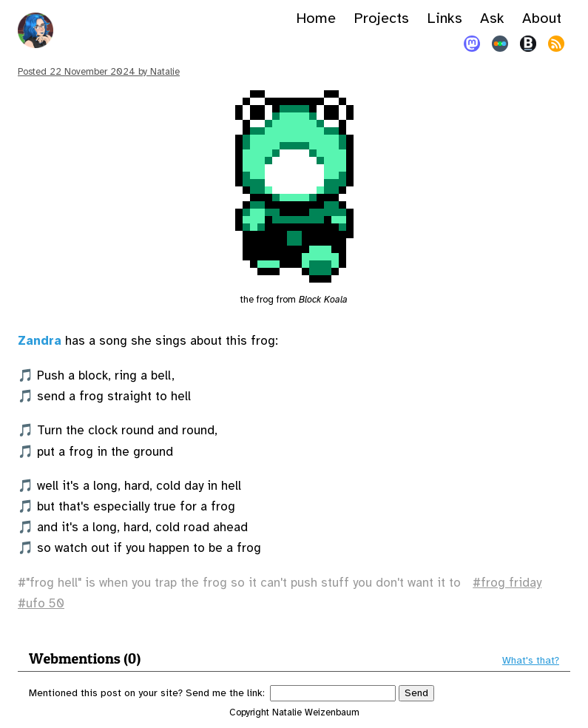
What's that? (531, 661)
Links (445, 18)
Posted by (99, 72)
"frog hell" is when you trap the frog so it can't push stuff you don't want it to (243, 583)
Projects (381, 18)
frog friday (511, 583)
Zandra (40, 341)
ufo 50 (45, 603)
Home (316, 18)
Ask (492, 18)
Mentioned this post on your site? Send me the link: (147, 693)
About (542, 18)
